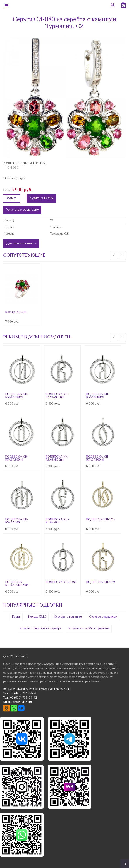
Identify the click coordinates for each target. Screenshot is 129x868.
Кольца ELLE (37, 617)
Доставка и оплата (21, 243)
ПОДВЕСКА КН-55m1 (61, 582)
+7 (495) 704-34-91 (23, 694)
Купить (12, 198)
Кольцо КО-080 (16, 312)
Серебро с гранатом (68, 617)
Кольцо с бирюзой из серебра (40, 629)
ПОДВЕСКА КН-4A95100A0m (17, 584)
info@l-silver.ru (22, 702)
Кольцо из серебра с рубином (89, 629)
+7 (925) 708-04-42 (23, 698)
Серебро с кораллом (103, 617)
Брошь (16, 617)
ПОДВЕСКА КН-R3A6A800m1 (17, 396)
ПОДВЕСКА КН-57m (101, 520)
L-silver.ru (21, 657)
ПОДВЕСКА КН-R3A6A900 (17, 521)
